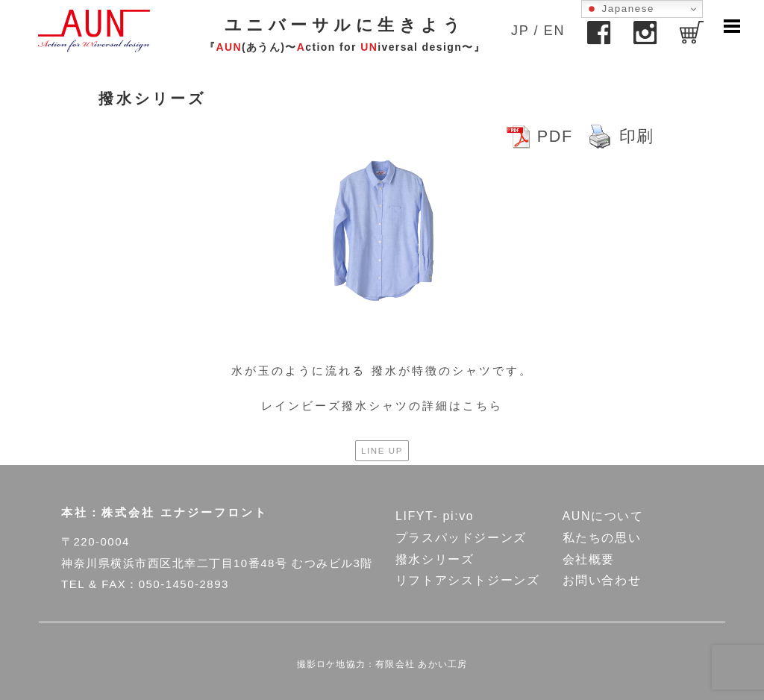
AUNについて (603, 516)
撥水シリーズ (435, 559)
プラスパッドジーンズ (461, 538)
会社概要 (589, 559)
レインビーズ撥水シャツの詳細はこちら (382, 406)
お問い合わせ (602, 580)
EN (554, 31)
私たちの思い (602, 538)
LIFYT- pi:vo (435, 516)
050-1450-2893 (184, 584)
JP (520, 31)
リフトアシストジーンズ (468, 580)
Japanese (620, 9)
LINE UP (382, 451)
